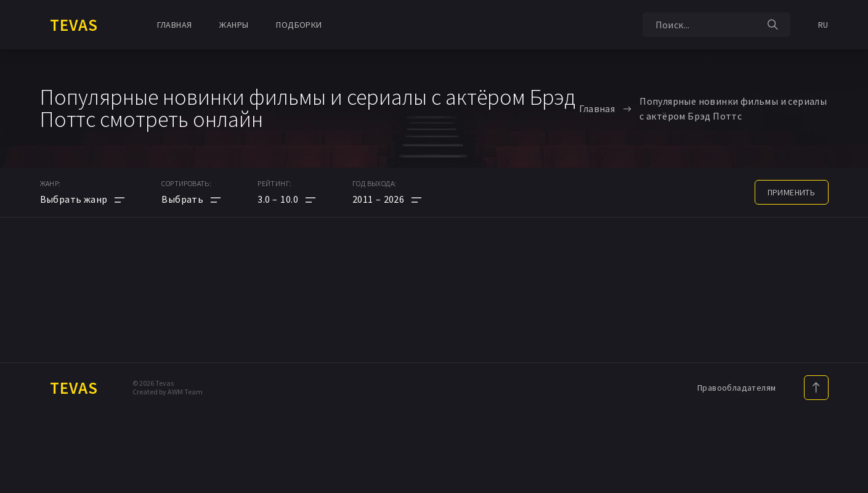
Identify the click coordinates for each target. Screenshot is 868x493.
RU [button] (823, 25)
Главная (175, 25)
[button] (286, 199)
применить (792, 192)
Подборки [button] (299, 25)
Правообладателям (736, 388)
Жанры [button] (234, 25)
